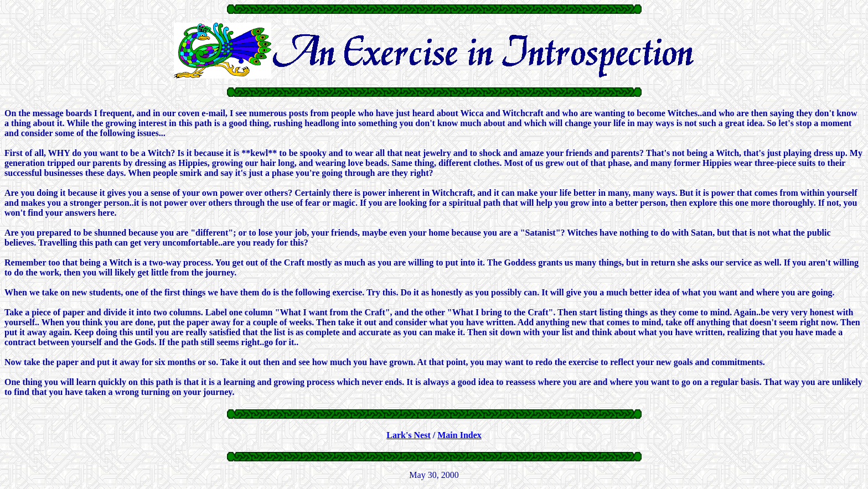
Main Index (459, 435)
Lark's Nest (409, 435)
